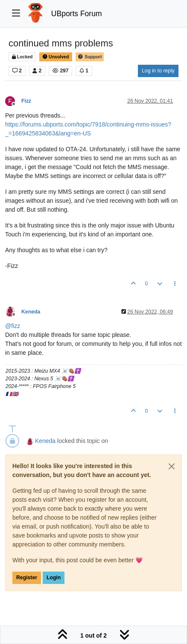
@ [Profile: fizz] (13, 326)
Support (90, 57)
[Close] (172, 466)
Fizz (26, 101)
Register (27, 578)
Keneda (31, 312)
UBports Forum (77, 14)
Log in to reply (158, 71)
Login (54, 578)
